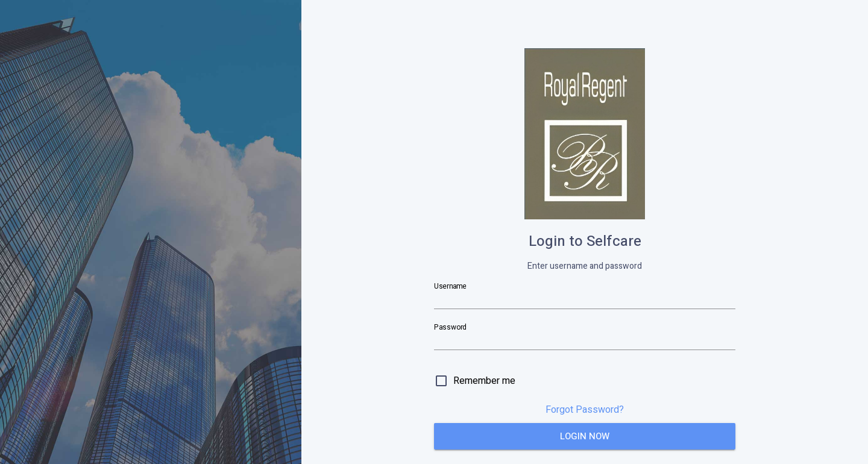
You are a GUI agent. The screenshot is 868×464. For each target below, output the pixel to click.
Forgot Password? (585, 410)
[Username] (585, 299)
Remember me (484, 381)
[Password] (585, 340)
